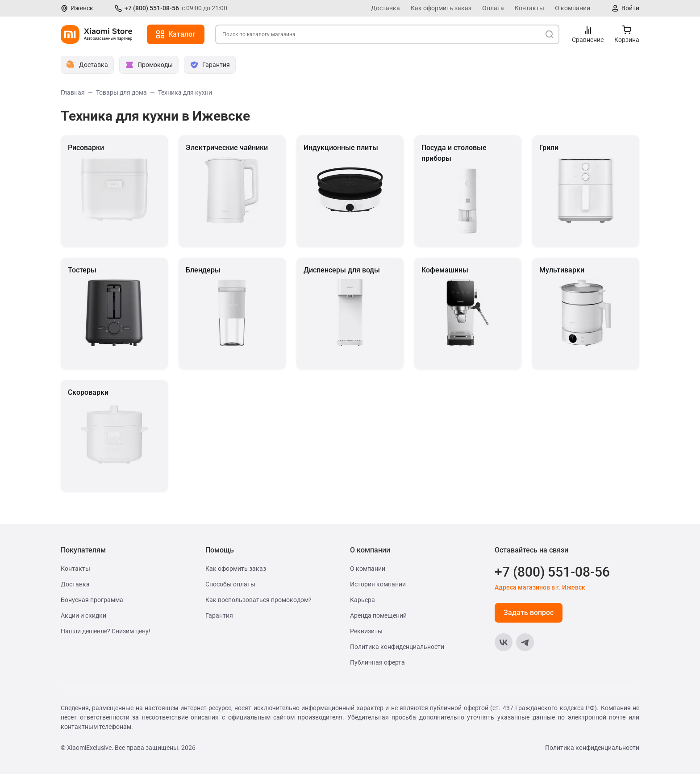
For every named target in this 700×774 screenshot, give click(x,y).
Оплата (493, 8)
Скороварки (88, 392)
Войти (630, 8)
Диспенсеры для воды (342, 270)
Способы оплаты (230, 584)
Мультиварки (562, 270)
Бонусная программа (92, 600)
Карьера (362, 600)
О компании (573, 8)
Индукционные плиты (341, 148)
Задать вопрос (529, 613)
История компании (378, 584)
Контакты (529, 8)
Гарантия (219, 615)
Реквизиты (366, 631)
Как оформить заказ (441, 8)
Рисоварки (86, 148)
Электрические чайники (227, 148)
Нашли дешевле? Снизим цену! (106, 631)
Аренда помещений (378, 615)
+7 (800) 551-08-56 (152, 8)
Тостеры (82, 270)
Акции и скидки (83, 615)
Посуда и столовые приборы (454, 153)
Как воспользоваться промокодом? (258, 600)
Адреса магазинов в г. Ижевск (540, 587)
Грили (549, 148)
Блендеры (203, 270)
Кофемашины (445, 270)
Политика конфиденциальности (397, 647)
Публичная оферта (377, 662)
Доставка (385, 8)
